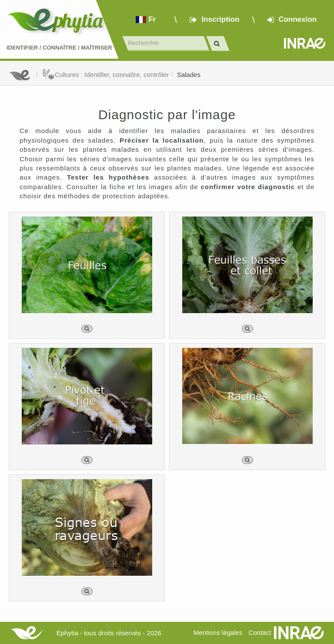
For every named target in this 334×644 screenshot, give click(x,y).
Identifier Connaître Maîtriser (59, 48)
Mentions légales (218, 632)
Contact (260, 632)
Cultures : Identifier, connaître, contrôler (105, 75)
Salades (189, 75)
